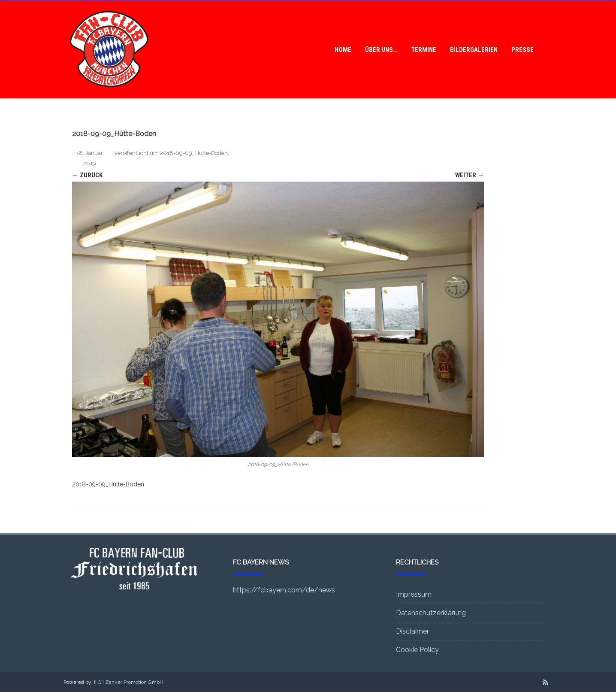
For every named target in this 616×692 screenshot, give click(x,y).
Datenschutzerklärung (431, 613)
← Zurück (87, 175)
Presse (522, 50)
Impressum (414, 594)
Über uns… (381, 50)
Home (343, 50)
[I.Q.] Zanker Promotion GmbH (129, 682)
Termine (424, 50)
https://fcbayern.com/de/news (284, 590)
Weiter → (470, 175)
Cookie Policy (417, 650)
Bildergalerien (474, 50)
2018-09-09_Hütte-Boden (194, 153)
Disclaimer (412, 631)
